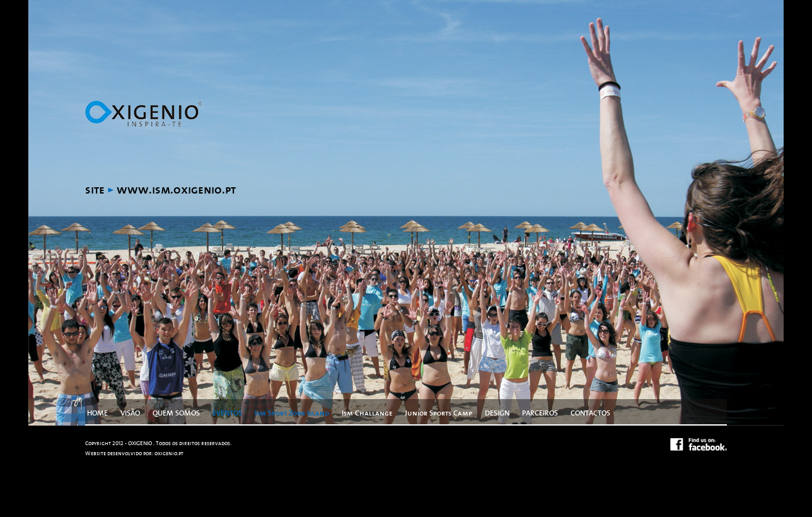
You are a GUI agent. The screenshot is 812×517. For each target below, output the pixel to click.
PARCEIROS (540, 413)
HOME (97, 413)
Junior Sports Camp (438, 413)
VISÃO (130, 413)
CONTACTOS (590, 413)
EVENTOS (227, 413)
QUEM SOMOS (176, 413)
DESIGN (497, 413)
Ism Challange (367, 413)
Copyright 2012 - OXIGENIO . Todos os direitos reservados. (158, 444)
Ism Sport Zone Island (292, 413)
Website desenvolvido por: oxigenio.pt (134, 454)
